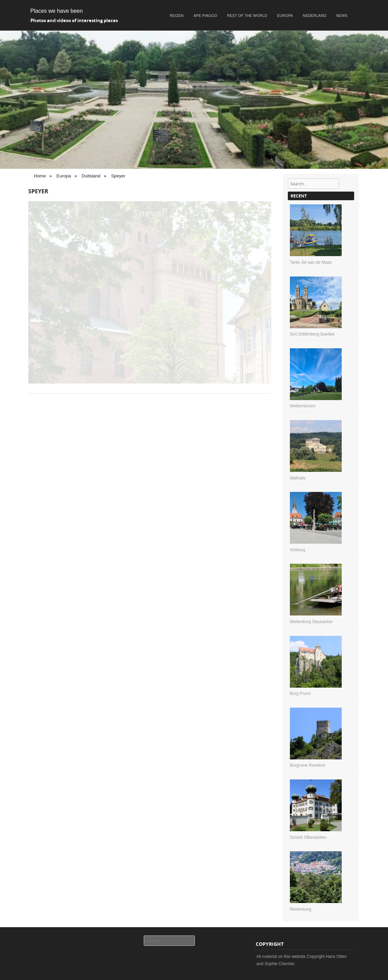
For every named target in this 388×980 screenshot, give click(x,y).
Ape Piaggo (205, 16)
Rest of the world (247, 16)
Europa (285, 16)
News (342, 16)
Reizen (177, 16)
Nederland (314, 16)
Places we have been (57, 11)
